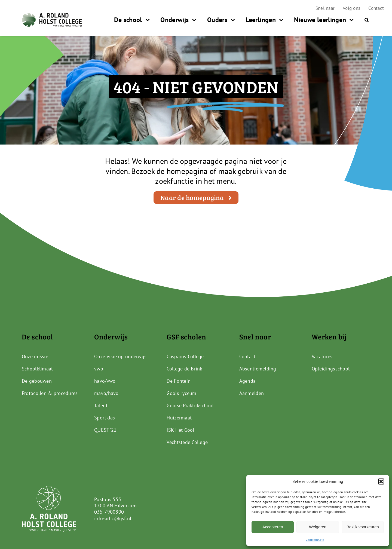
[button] (381, 481)
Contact (247, 356)
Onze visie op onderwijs (120, 356)
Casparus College (185, 356)
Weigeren (318, 527)
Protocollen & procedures (50, 393)
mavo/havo (106, 393)
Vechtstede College (187, 442)
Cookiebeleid (315, 540)
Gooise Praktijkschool (190, 405)
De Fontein (179, 381)
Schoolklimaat (37, 369)
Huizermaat (179, 418)
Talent (101, 405)
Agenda (248, 381)
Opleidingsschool (331, 369)
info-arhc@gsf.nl (113, 518)
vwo (99, 369)
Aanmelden (252, 393)
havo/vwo (105, 381)
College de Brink (184, 369)
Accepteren (273, 527)
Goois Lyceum (181, 393)
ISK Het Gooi (180, 430)
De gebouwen (37, 381)
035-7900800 (109, 512)
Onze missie (35, 356)
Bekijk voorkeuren (363, 527)
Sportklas (105, 418)
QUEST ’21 (105, 430)
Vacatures (322, 356)
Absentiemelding (258, 369)
